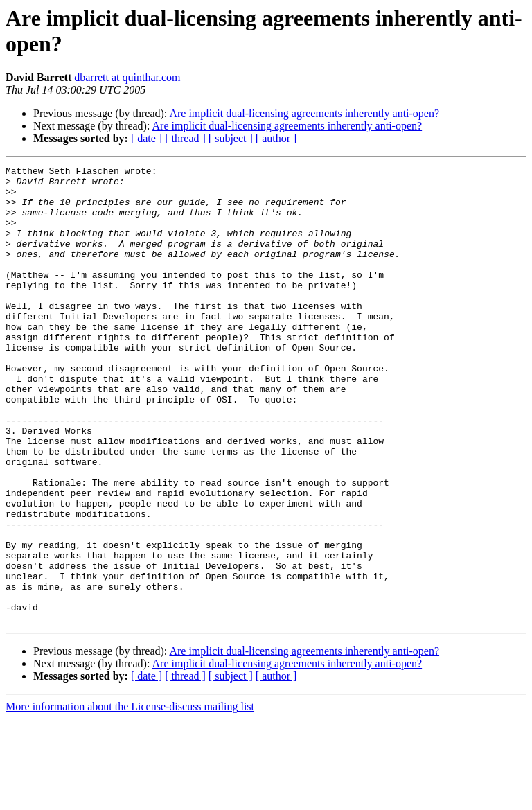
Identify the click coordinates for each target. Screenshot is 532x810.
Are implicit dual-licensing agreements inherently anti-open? (304, 113)
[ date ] (147, 138)
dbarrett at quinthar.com (127, 77)
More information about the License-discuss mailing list (130, 798)
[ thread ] (185, 138)
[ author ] (276, 138)
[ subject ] (231, 138)
